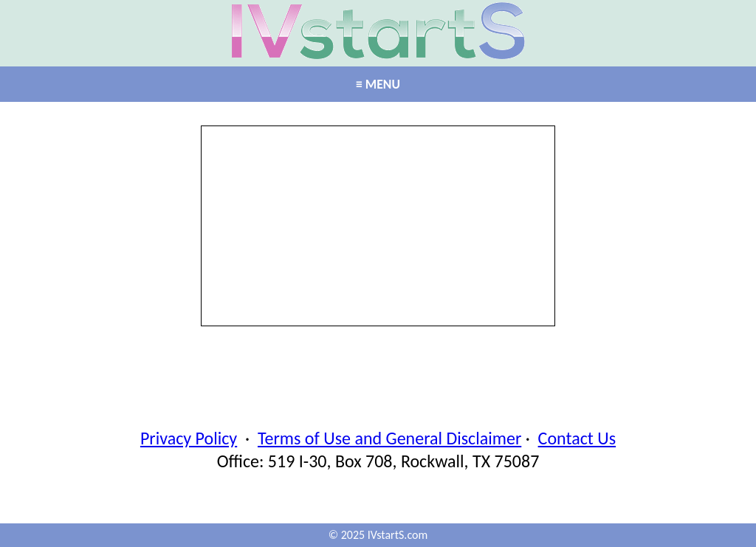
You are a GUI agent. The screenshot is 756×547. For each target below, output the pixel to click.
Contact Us (577, 438)
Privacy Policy (189, 438)
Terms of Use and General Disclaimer (389, 438)
